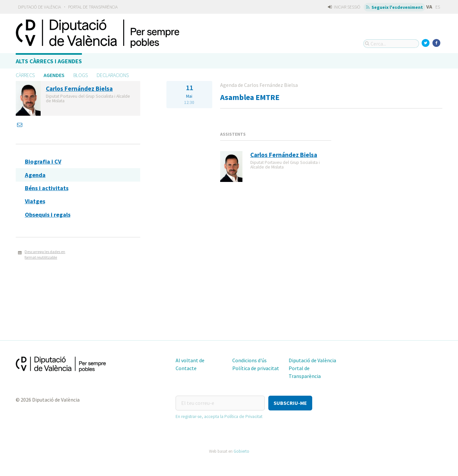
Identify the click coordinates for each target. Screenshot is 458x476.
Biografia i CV (43, 161)
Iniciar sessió (344, 7)
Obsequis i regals (48, 215)
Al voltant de (190, 360)
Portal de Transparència (93, 7)
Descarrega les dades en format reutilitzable (45, 254)
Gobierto (241, 451)
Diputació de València (39, 7)
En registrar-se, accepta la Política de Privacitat (219, 416)
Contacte (186, 368)
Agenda (35, 175)
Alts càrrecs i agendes (49, 61)
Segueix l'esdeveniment (395, 7)
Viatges (35, 201)
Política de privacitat (256, 368)
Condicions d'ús (249, 360)
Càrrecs (25, 75)
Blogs (81, 75)
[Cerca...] (391, 44)
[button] (290, 403)
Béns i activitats (47, 188)
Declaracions (113, 75)
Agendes (54, 75)
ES (438, 7)
